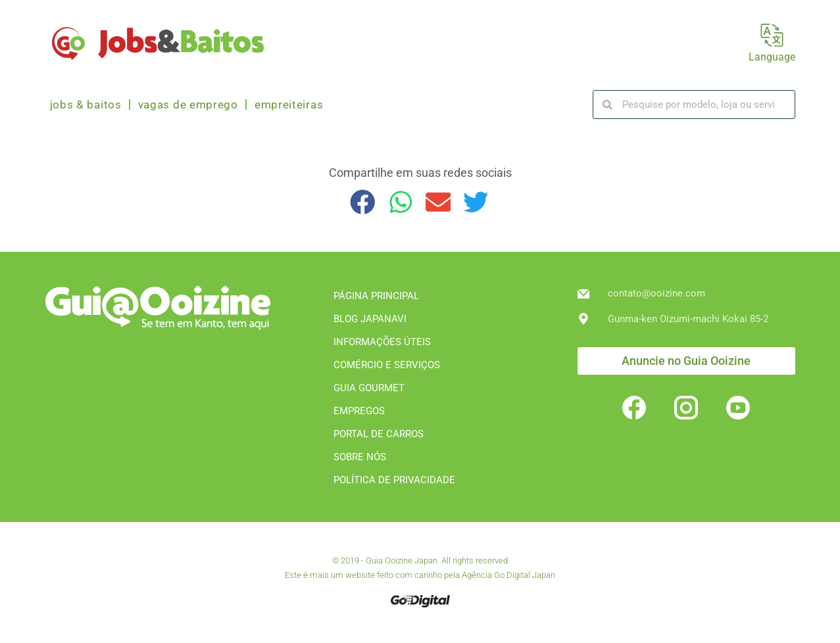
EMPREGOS (359, 411)
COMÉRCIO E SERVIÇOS (387, 365)
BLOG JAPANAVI (370, 319)
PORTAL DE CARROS (379, 434)
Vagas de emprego (188, 105)
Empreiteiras (289, 105)
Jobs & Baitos (86, 105)
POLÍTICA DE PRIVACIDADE (394, 480)
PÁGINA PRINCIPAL (376, 296)
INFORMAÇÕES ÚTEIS (382, 342)
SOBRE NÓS (360, 457)
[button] (363, 202)
